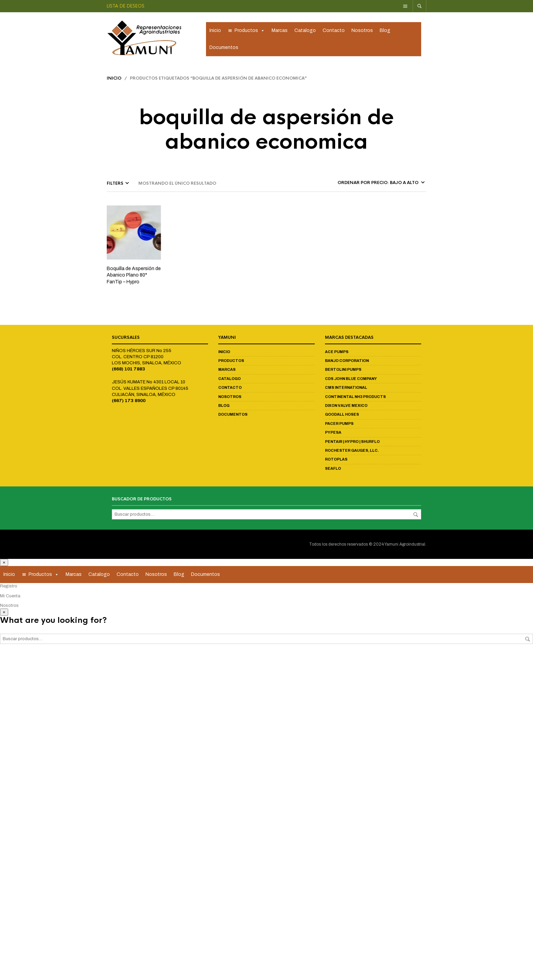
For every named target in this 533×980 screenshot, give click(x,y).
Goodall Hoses (342, 416)
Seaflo (333, 470)
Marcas (280, 31)
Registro (9, 588)
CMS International (346, 389)
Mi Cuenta (10, 598)
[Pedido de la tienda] (381, 184)
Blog (385, 31)
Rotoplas (336, 461)
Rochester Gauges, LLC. (352, 452)
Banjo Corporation (347, 362)
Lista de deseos (126, 6)
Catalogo (305, 31)
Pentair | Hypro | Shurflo (352, 443)
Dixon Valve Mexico (346, 407)
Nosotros (362, 31)
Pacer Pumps (339, 425)
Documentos (224, 48)
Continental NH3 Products (355, 398)
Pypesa (333, 434)
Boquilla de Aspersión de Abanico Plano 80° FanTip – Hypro (134, 277)
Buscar (416, 516)
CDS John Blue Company (351, 380)
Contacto (334, 31)
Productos (250, 32)
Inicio (215, 31)
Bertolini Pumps (343, 371)
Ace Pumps (337, 353)
